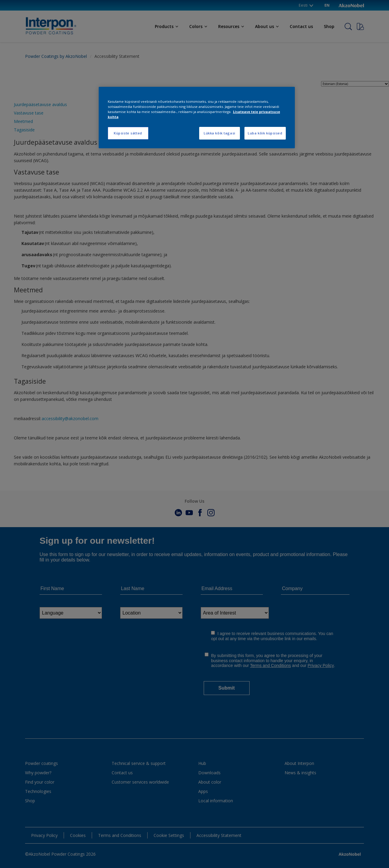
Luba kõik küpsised (265, 133)
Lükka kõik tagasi (220, 133)
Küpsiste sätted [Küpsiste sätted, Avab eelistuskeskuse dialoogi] (128, 133)
